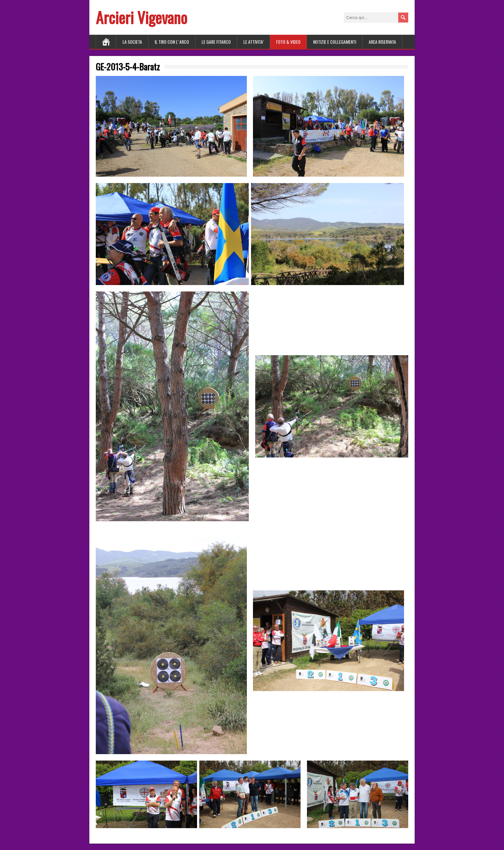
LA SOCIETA (132, 42)
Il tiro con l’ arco (172, 42)
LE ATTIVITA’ (253, 42)
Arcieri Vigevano (141, 17)
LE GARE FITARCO (216, 42)
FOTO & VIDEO (288, 42)
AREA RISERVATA (382, 42)
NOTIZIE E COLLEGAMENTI (335, 42)
